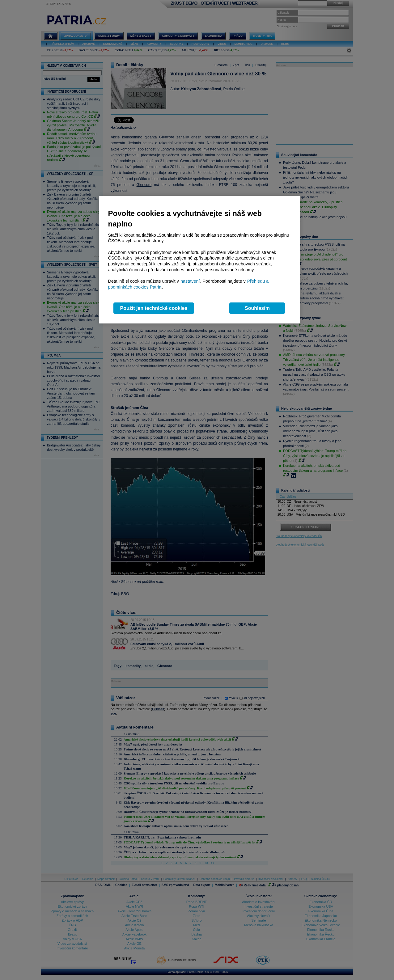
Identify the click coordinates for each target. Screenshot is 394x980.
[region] (199, 260)
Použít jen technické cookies (154, 308)
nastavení (190, 281)
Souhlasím (257, 308)
